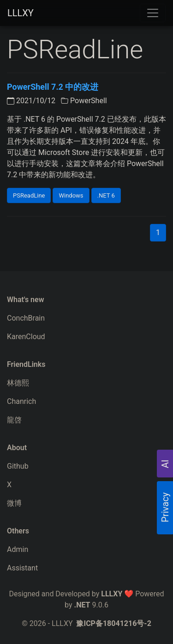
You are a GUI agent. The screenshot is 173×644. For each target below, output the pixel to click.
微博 (14, 503)
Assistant (22, 568)
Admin (18, 549)
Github (18, 466)
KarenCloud (26, 337)
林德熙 (18, 383)
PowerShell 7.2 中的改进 (53, 87)
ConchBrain (26, 318)
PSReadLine (29, 195)
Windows (71, 195)
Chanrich (21, 401)
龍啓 (14, 420)
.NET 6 (106, 195)
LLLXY (21, 13)
